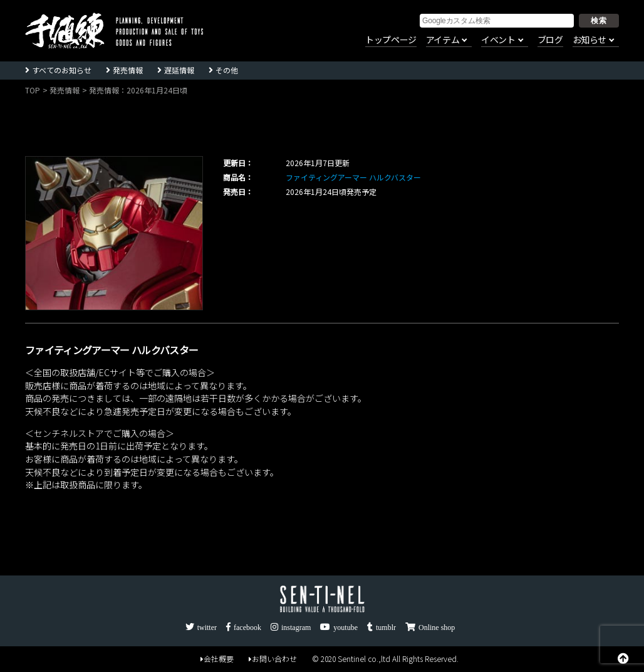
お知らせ (589, 40)
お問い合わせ (273, 659)
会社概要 (217, 659)
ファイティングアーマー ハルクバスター (353, 177)
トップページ (391, 40)
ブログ (550, 40)
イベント (498, 40)
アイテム (443, 40)
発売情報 (128, 70)
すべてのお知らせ (62, 70)
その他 (227, 70)
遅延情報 (179, 70)
